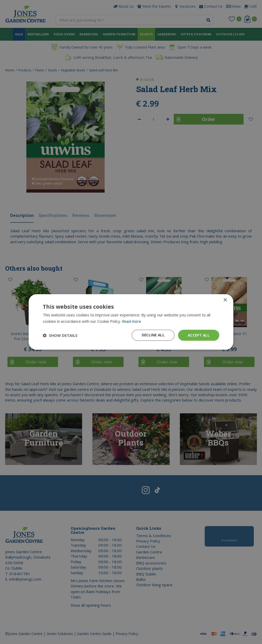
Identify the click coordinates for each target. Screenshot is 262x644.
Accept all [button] (198, 335)
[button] (60, 335)
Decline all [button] (152, 335)
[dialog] (131, 322)
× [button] (225, 300)
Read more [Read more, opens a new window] (132, 321)
